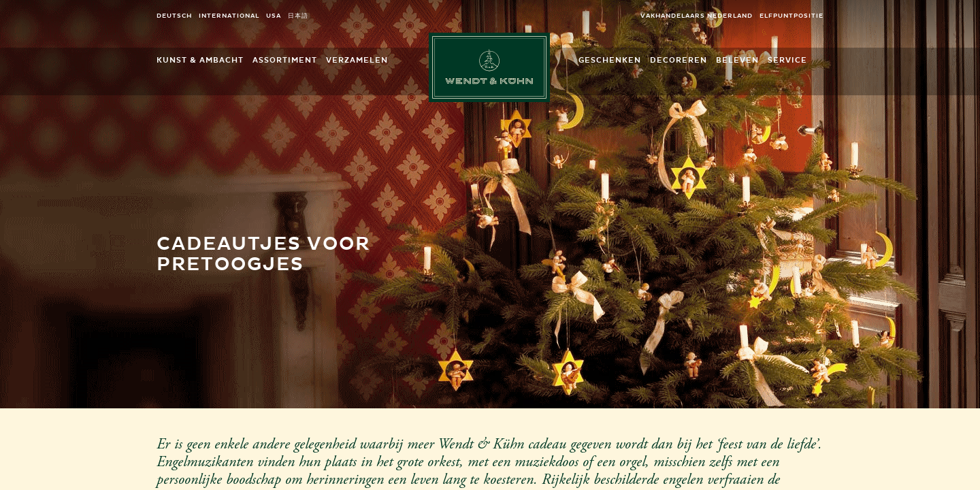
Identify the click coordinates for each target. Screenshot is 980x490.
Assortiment (285, 60)
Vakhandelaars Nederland (697, 16)
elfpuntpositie (791, 16)
